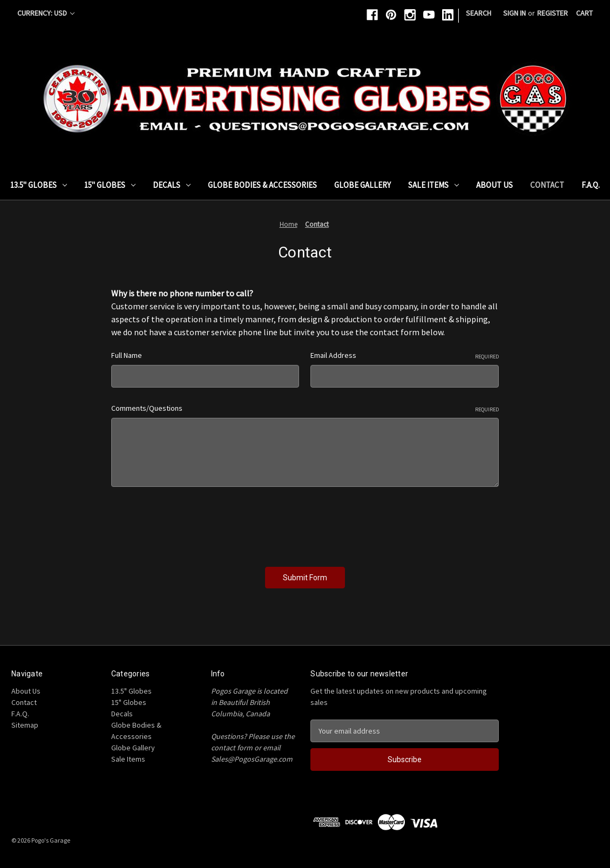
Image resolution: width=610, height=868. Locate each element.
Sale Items (433, 185)
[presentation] (193, 523)
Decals (172, 185)
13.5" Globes (39, 185)
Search (479, 13)
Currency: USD (46, 13)
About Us (494, 185)
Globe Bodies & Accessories (262, 185)
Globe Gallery (362, 185)
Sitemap (25, 725)
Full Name (127, 355)
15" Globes (110, 185)
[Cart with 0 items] (584, 13)
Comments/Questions (305, 408)
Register (553, 13)
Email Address (405, 355)
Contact (547, 185)
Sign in (514, 13)
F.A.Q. (591, 185)
